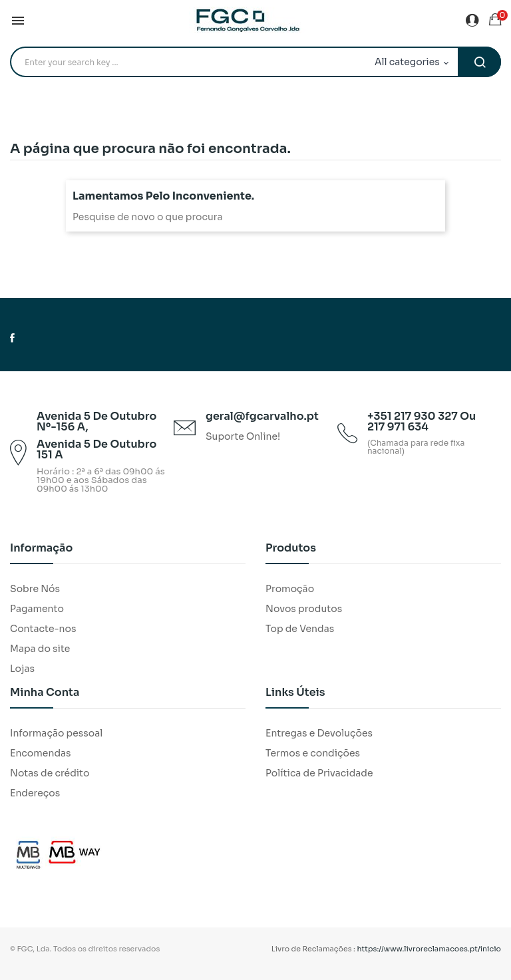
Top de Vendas (300, 629)
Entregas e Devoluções (319, 733)
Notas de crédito (50, 773)
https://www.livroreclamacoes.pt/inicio (429, 949)
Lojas (22, 669)
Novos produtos (304, 609)
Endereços (35, 793)
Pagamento (37, 609)
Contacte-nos (43, 629)
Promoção (290, 589)
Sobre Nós (35, 589)
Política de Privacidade (319, 773)
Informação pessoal (56, 733)
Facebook (12, 338)
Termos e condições (313, 753)
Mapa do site (40, 649)
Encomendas (41, 753)
